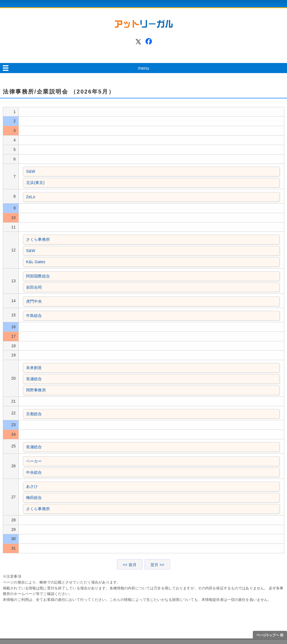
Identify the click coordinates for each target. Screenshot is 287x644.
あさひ (32, 486)
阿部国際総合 (38, 276)
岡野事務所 (36, 390)
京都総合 (34, 414)
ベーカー (34, 461)
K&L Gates (36, 262)
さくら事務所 (38, 239)
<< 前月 (130, 565)
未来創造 (34, 368)
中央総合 (34, 472)
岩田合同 (34, 287)
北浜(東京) (35, 183)
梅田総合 (34, 498)
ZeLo (31, 197)
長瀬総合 (34, 379)
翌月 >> (157, 565)
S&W (31, 171)
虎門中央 (34, 301)
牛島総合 (34, 316)
